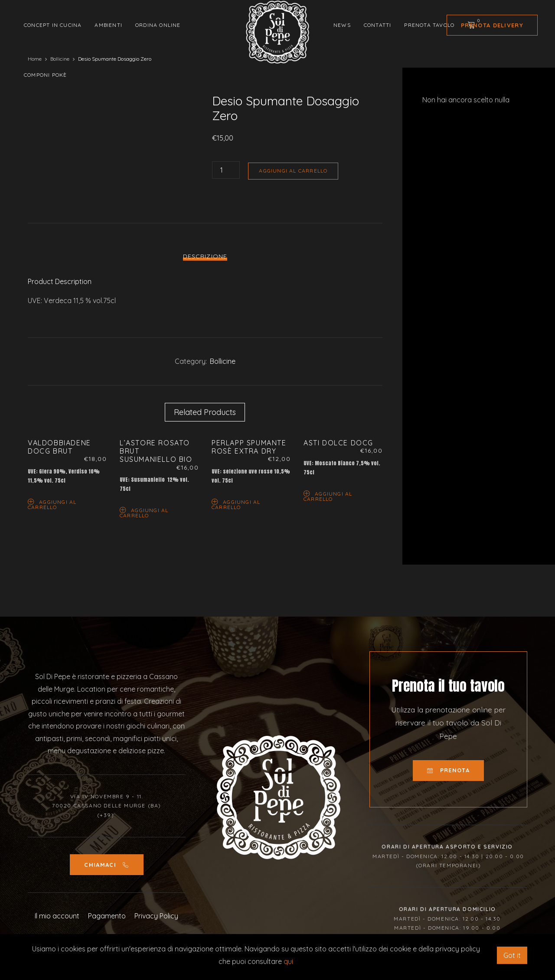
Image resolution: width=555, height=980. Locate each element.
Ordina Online (158, 25)
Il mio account (57, 916)
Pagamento (107, 916)
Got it (512, 955)
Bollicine (223, 361)
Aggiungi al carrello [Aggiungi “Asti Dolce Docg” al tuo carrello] (328, 496)
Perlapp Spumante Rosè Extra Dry (249, 447)
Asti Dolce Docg (338, 443)
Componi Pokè (45, 75)
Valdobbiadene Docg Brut (59, 447)
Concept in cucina (53, 25)
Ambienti (108, 25)
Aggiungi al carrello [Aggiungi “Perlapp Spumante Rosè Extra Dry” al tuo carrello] (236, 504)
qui (288, 961)
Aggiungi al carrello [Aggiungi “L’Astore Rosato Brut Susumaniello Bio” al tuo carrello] (144, 512)
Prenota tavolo (429, 25)
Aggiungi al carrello (293, 171)
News (342, 25)
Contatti (378, 25)
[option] (109, 94)
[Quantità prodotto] (226, 170)
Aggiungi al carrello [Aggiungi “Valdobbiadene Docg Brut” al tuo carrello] (52, 504)
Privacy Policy (156, 916)
